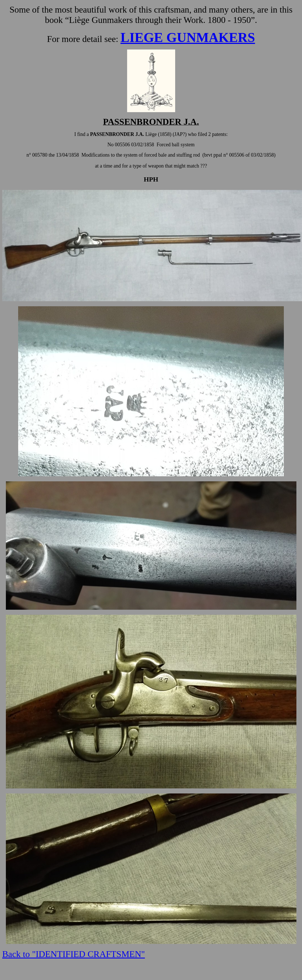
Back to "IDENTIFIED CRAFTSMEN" (74, 954)
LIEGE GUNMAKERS (188, 37)
